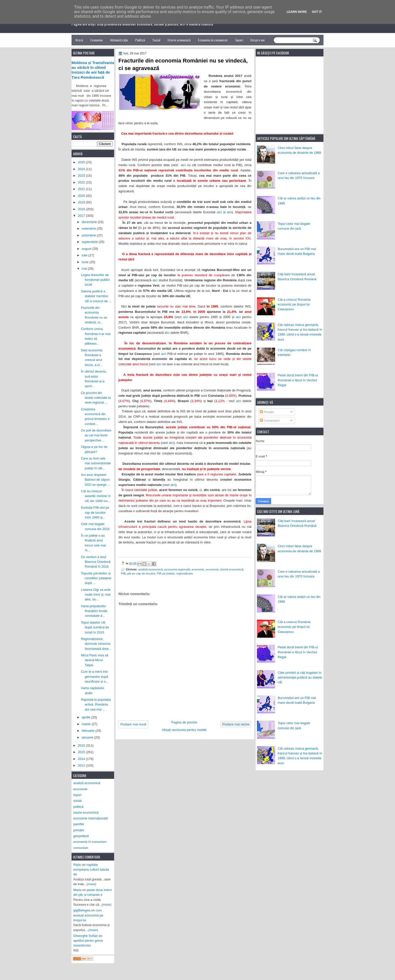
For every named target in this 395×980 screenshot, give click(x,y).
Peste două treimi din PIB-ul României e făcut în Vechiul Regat (298, 380)
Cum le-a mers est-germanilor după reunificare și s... (95, 677)
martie (87, 724)
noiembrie (89, 228)
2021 (82, 189)
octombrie (89, 235)
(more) (91, 884)
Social (156, 40)
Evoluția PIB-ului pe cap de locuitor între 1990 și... (95, 512)
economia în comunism (90, 842)
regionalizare (185, 573)
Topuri (239, 40)
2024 (82, 169)
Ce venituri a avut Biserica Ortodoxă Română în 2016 (96, 562)
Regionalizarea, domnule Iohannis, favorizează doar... (96, 644)
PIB (123, 573)
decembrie (90, 222)
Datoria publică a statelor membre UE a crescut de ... (96, 296)
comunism (81, 848)
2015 (82, 752)
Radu (77, 865)
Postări (267, 412)
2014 (82, 759)
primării (79, 830)
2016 (82, 745)
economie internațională (91, 818)
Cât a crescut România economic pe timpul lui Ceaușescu (294, 304)
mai (85, 269)
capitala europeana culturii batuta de (91, 870)
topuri (77, 795)
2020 (82, 196)
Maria (77, 890)
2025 (82, 162)
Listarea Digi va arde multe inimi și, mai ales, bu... (96, 595)
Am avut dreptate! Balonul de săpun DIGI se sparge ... (95, 480)
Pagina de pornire (184, 722)
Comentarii (270, 421)
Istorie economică (179, 40)
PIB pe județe (166, 573)
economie (212, 569)
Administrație (119, 40)
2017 (82, 216)
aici (183, 165)
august (87, 249)
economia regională (177, 569)
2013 (82, 765)
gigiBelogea (82, 910)
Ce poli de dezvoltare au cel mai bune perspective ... (96, 435)
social (77, 801)
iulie (85, 255)
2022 (82, 182)
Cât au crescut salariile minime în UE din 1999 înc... (96, 496)
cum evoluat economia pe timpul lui (88, 915)
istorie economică (232, 569)
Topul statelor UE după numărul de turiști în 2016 (95, 627)
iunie (86, 262)
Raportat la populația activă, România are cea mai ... (96, 705)
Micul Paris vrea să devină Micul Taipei (95, 660)
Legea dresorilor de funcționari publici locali (95, 280)
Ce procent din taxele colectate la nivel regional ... (96, 398)
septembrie (90, 242)
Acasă (79, 40)
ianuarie (88, 737)
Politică (140, 40)
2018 (82, 209)
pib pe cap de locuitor (141, 573)
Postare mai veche (236, 724)
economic (198, 569)
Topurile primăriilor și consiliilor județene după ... (96, 578)
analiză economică (151, 569)
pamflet (79, 824)
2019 (82, 202)
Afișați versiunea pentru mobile (184, 730)
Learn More (297, 12)
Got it (317, 12)
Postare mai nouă (133, 724)
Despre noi (257, 40)
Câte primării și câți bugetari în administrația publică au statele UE (300, 678)
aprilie (86, 717)
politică (78, 807)
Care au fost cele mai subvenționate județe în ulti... (96, 463)
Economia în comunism (213, 40)
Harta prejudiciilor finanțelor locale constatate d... (94, 611)
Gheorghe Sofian (86, 936)
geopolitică (81, 836)
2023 (82, 176)
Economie (97, 40)
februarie (88, 731)
